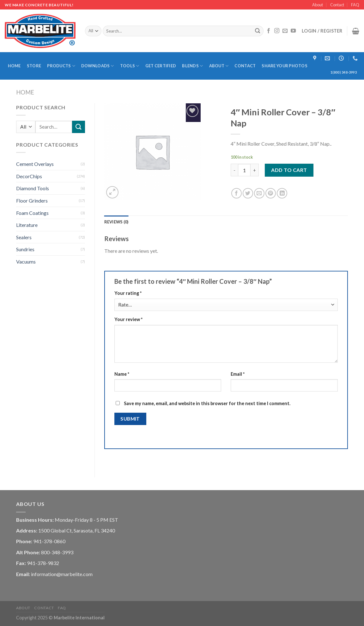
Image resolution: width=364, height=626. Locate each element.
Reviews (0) (116, 222)
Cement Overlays (35, 164)
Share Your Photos (284, 66)
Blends (192, 66)
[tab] (116, 222)
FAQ (355, 5)
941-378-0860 (49, 541)
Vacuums (26, 261)
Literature (27, 225)
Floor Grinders (32, 201)
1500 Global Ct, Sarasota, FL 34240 (77, 530)
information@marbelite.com (62, 574)
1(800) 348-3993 (344, 72)
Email (238, 374)
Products (61, 66)
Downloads (98, 66)
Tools (130, 66)
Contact (337, 5)
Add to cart (289, 170)
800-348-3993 (57, 552)
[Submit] (258, 31)
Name (122, 374)
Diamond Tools (33, 188)
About (318, 5)
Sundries (25, 249)
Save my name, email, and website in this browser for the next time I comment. (207, 403)
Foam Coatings (32, 213)
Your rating (128, 293)
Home (14, 66)
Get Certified (161, 66)
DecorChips (29, 176)
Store (34, 66)
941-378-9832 (43, 563)
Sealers (24, 237)
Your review (128, 319)
